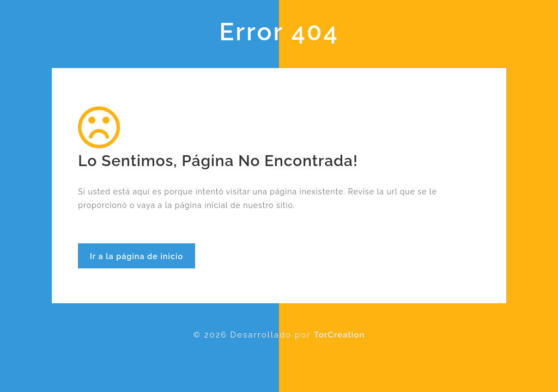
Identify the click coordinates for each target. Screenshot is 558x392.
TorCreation (339, 335)
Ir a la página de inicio (137, 256)
